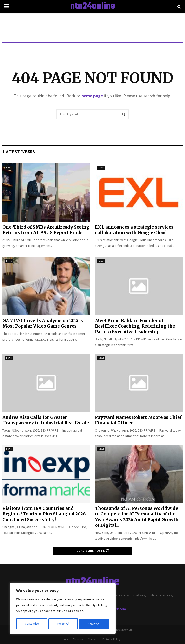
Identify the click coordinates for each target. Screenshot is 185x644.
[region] (63, 609)
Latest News (19, 152)
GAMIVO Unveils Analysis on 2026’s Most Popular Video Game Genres (43, 323)
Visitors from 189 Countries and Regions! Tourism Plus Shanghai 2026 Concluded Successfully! (44, 514)
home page (92, 96)
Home (64, 639)
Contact (93, 639)
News (9, 168)
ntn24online (93, 7)
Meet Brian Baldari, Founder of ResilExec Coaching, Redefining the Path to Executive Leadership (135, 326)
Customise (32, 624)
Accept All (94, 624)
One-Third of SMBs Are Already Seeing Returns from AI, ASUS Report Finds (46, 230)
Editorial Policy (111, 639)
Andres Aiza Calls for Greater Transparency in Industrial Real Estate (46, 420)
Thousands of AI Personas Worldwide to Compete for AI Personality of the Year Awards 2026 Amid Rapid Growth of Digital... (137, 517)
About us (78, 639)
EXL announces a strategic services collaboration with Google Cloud (134, 230)
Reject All (63, 624)
